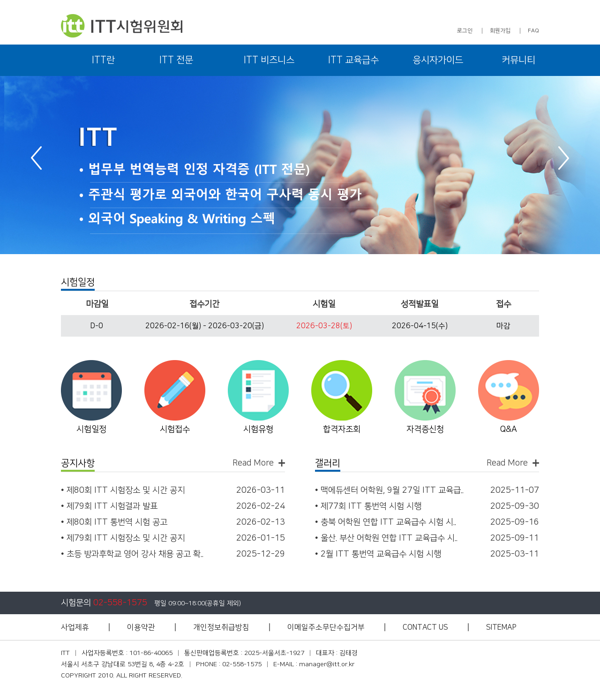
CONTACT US (425, 627)
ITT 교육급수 (353, 60)
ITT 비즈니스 (269, 60)
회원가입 (500, 31)
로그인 (465, 31)
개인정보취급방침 (221, 627)
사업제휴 (75, 627)
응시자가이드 (438, 60)
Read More (253, 463)
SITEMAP (501, 627)
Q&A (509, 429)
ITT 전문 (176, 60)
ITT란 (103, 60)
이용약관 (141, 627)
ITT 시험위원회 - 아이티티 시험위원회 (122, 26)
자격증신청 (425, 429)
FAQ (533, 31)
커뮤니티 (518, 60)
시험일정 (91, 429)
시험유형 (258, 429)
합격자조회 (342, 429)
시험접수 (175, 429)
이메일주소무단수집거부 (326, 627)
